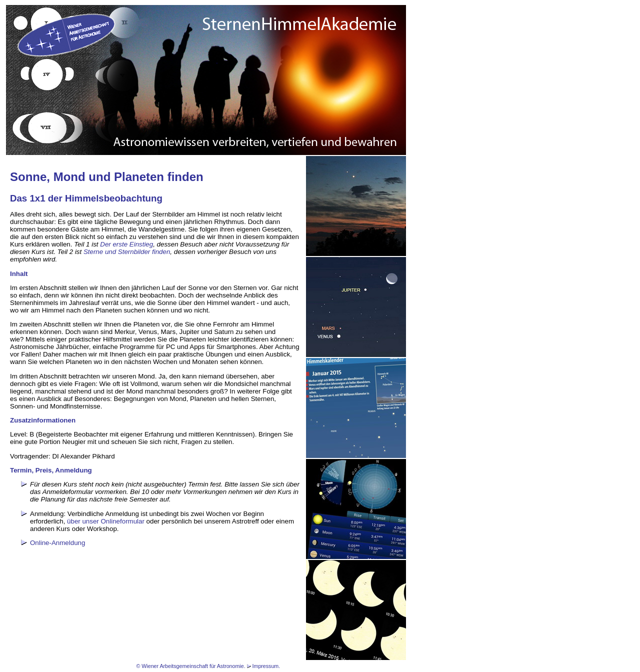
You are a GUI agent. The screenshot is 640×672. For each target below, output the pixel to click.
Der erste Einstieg (126, 244)
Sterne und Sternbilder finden (127, 252)
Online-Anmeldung (57, 543)
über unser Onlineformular (106, 521)
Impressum (266, 666)
